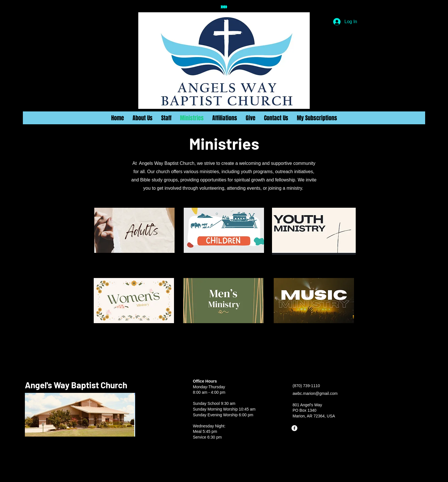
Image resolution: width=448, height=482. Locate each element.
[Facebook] (294, 428)
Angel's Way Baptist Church (76, 385)
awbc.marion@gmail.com (315, 393)
